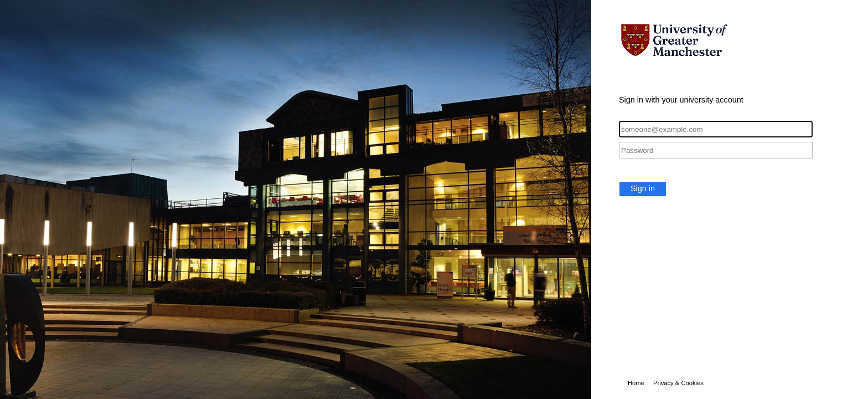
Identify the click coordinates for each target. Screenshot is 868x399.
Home (636, 383)
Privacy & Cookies (678, 383)
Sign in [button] (643, 188)
